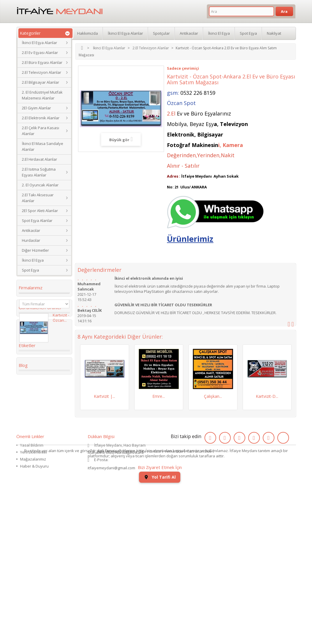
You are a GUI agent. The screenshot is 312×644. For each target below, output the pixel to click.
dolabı (28, 441)
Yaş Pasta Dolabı (38, 472)
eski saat (54, 480)
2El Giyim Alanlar (36, 108)
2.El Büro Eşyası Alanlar (42, 62)
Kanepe (29, 463)
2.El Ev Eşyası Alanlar (40, 52)
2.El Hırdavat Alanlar (39, 159)
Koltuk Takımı (49, 392)
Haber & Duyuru (34, 588)
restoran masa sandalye (36, 452)
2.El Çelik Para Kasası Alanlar (40, 131)
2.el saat (30, 480)
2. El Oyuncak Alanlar (40, 185)
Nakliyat (274, 33)
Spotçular (161, 33)
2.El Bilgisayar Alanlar (40, 82)
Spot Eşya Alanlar (37, 220)
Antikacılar (31, 230)
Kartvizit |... (104, 396)
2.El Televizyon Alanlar (42, 72)
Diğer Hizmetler (35, 250)
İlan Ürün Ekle (200, 603)
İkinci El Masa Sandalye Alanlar (43, 146)
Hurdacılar (31, 240)
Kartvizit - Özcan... (61, 338)
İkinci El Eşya (33, 260)
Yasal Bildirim (32, 567)
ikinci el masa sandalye (35, 403)
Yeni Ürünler (108, 603)
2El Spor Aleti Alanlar (40, 211)
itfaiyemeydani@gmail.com (111, 589)
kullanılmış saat (37, 489)
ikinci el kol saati (38, 498)
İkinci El (29, 423)
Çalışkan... (213, 396)
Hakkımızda (88, 33)
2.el (25, 392)
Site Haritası (150, 603)
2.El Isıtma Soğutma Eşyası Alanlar (39, 172)
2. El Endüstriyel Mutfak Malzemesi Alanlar (42, 95)
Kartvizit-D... (267, 396)
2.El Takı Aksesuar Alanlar (38, 198)
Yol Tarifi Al (160, 635)
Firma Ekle (174, 603)
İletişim (129, 603)
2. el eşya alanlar (38, 414)
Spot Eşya (30, 270)
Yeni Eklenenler (34, 574)
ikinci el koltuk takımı (43, 507)
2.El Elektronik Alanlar (41, 118)
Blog (23, 526)
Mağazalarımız (33, 581)
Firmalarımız (31, 288)
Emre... (159, 396)
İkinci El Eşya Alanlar (39, 43)
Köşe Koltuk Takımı (41, 432)
